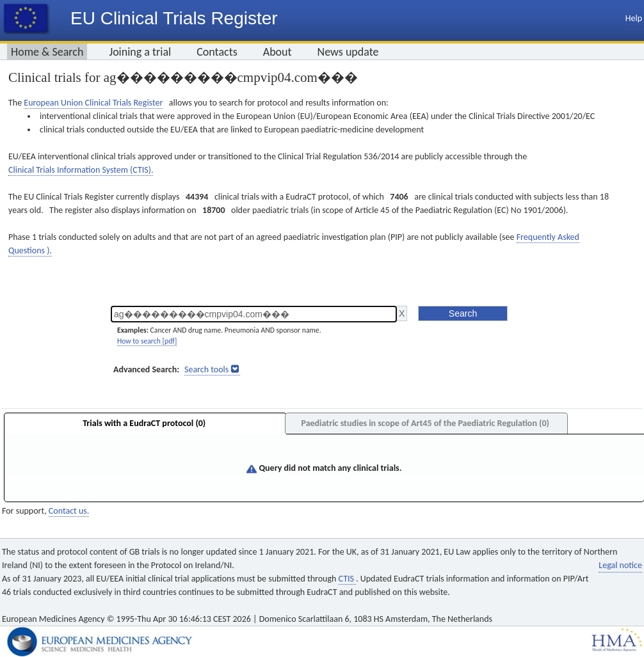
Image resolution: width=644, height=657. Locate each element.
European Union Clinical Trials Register (93, 103)
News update (348, 52)
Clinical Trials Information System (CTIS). (81, 170)
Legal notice (620, 565)
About (278, 52)
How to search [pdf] (147, 341)
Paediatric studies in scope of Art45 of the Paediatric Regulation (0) (425, 423)
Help (634, 18)
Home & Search (47, 52)
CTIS (347, 579)
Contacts (217, 52)
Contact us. (69, 511)
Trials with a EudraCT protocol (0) (144, 423)
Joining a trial (140, 52)
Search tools (206, 369)
